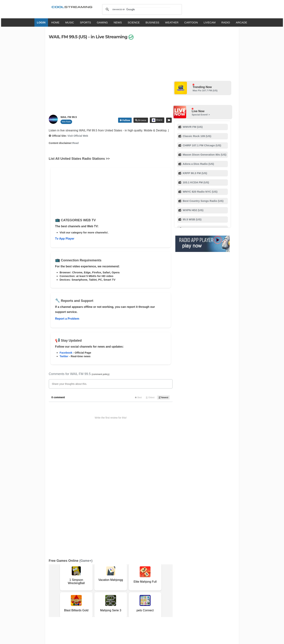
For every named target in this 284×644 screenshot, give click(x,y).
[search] (141, 9)
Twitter (64, 356)
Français (123, 602)
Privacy (141, 587)
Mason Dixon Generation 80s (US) (204, 155)
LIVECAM (210, 22)
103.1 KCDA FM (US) (196, 182)
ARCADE (242, 22)
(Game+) (86, 441)
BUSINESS (153, 22)
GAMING (102, 22)
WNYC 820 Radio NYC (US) (200, 192)
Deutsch (149, 602)
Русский (162, 602)
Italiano (110, 602)
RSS (54, 587)
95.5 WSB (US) (192, 219)
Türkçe (190, 602)
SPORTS (85, 22)
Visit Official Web (78, 136)
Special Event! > (201, 115)
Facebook (66, 353)
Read (76, 143)
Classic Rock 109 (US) (197, 136)
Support (95, 587)
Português (176, 602)
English (98, 602)
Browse (142, 120)
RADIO (226, 22)
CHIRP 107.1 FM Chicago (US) (202, 145)
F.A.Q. (106, 587)
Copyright (129, 587)
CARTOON (191, 22)
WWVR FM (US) (192, 127)
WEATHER (172, 22)
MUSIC (70, 22)
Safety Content (60, 591)
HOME (55, 22)
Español (136, 602)
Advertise (163, 587)
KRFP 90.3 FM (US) (195, 173)
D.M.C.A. (116, 587)
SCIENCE (134, 22)
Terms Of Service (66, 587)
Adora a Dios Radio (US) (198, 164)
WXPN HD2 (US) (193, 210)
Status (74, 591)
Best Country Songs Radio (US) (203, 201)
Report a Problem (67, 319)
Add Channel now (139, 561)
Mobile (152, 587)
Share (157, 120)
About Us (83, 587)
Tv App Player (65, 239)
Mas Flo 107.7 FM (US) (205, 90)
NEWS (118, 22)
